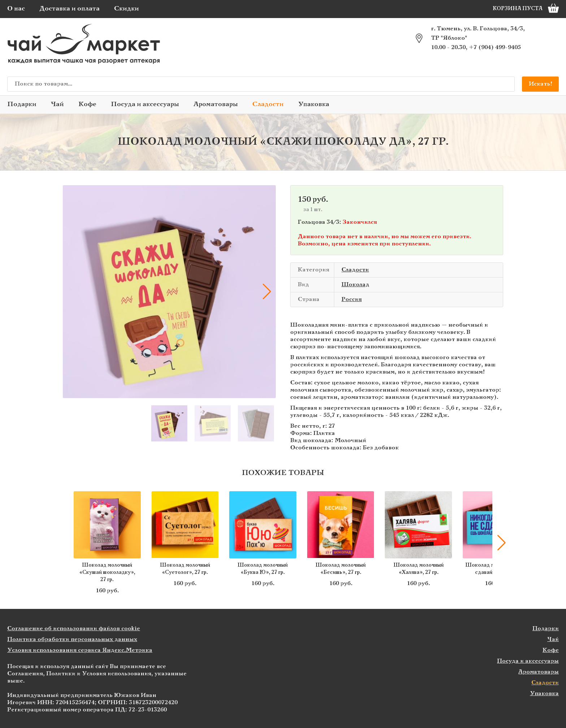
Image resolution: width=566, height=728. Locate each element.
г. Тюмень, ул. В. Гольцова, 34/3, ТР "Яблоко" (478, 33)
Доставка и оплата (69, 9)
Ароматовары (216, 104)
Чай (57, 104)
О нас (16, 9)
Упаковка (314, 104)
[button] (267, 292)
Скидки (127, 9)
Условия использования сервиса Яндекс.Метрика (80, 650)
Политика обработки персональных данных (72, 639)
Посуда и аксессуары (145, 104)
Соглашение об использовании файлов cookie (74, 629)
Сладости (268, 104)
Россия (352, 299)
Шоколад (355, 285)
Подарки (22, 104)
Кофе (87, 104)
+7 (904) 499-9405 (495, 47)
